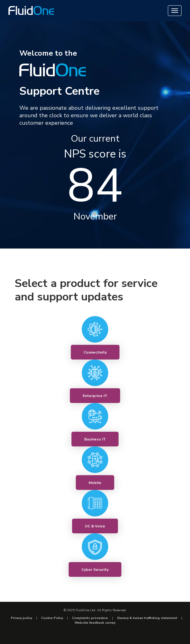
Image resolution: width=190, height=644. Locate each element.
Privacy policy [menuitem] (22, 618)
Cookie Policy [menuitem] (52, 618)
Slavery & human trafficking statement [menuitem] (147, 618)
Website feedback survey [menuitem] (95, 623)
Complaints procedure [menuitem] (90, 618)
